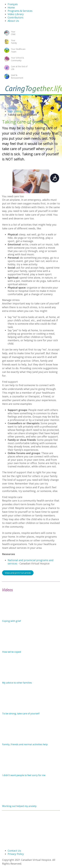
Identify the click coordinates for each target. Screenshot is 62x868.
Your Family (16, 111)
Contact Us (14, 851)
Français (13, 4)
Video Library (16, 14)
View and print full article (18, 573)
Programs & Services (20, 11)
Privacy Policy (16, 854)
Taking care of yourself (22, 115)
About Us (13, 21)
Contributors (16, 17)
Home (11, 7)
